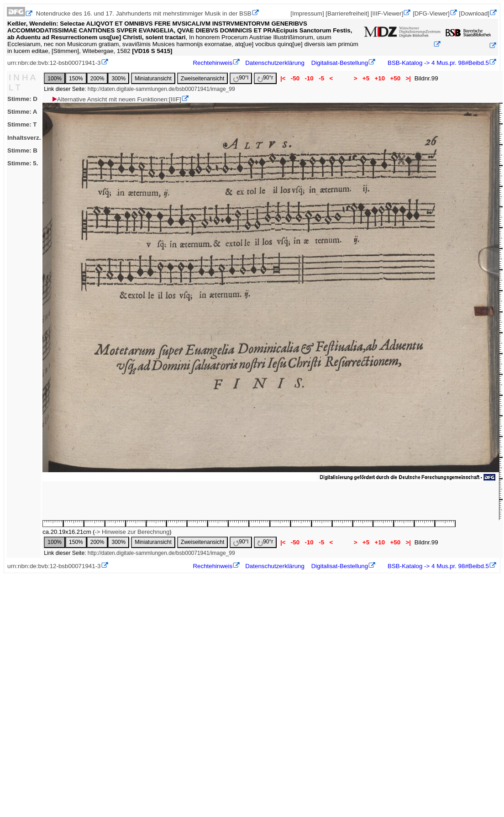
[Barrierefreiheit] (347, 13)
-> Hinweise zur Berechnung (132, 532)
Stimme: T (22, 124)
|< (283, 78)
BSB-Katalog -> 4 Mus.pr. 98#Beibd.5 (437, 63)
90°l (241, 78)
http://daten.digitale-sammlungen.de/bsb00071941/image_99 (161, 89)
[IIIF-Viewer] (387, 13)
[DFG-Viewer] (431, 13)
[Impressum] (307, 13)
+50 (395, 78)
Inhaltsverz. (24, 138)
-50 (295, 78)
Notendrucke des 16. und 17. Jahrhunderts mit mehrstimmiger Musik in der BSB (144, 13)
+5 (366, 78)
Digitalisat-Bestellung (340, 63)
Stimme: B (22, 150)
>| (408, 78)
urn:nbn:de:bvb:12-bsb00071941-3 (54, 63)
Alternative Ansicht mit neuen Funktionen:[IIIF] (116, 99)
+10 (380, 78)
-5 (321, 78)
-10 (309, 78)
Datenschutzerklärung (275, 63)
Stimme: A (22, 112)
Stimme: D (22, 99)
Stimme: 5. (23, 163)
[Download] (474, 13)
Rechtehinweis (213, 63)
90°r (265, 78)
